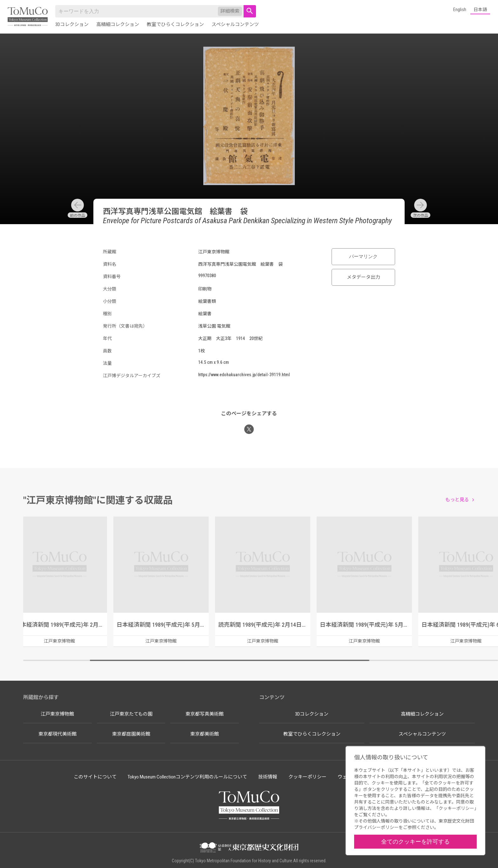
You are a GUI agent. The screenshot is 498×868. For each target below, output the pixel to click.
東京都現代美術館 (57, 734)
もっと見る (457, 500)
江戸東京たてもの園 (131, 714)
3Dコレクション (72, 24)
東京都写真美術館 (205, 714)
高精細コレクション (118, 24)
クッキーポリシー (307, 777)
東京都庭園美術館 (131, 734)
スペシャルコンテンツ (235, 24)
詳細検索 (230, 11)
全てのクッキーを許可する (415, 841)
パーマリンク (363, 257)
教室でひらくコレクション (175, 24)
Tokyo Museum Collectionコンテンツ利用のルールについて (187, 777)
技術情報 (268, 777)
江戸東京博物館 (57, 714)
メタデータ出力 (363, 277)
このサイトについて (95, 777)
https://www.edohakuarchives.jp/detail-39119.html (244, 375)
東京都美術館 (205, 734)
